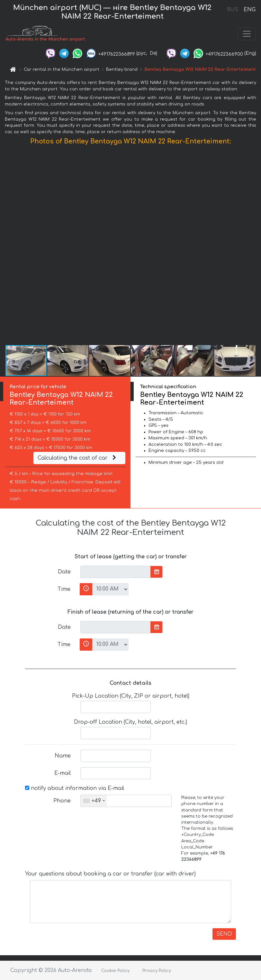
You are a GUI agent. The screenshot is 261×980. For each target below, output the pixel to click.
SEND (224, 934)
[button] (255, 247)
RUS (233, 10)
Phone (62, 801)
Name (63, 756)
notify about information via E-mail (75, 788)
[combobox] (94, 801)
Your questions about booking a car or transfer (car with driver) (110, 874)
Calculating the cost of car (78, 458)
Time (64, 589)
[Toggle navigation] (247, 34)
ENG (249, 10)
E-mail (63, 773)
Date (64, 572)
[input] (116, 572)
